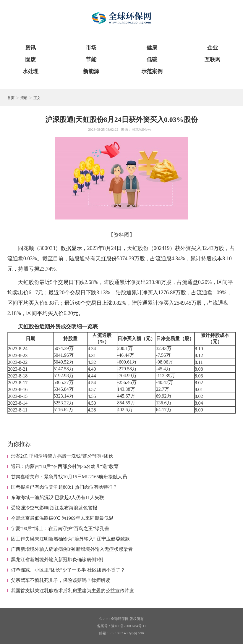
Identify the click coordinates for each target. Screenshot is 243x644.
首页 (11, 98)
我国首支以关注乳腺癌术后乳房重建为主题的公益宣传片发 (72, 591)
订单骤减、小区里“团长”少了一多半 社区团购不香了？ (68, 570)
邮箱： (104, 633)
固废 (30, 59)
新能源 (91, 71)
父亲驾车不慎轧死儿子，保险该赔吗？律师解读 (61, 580)
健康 (152, 48)
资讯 (30, 48)
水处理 (30, 71)
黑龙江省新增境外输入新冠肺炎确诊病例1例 (57, 560)
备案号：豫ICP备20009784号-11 (122, 626)
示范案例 (152, 71)
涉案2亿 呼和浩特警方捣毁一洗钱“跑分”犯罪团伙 (62, 456)
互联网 (213, 59)
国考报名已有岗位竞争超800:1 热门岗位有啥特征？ (64, 487)
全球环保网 (120, 619)
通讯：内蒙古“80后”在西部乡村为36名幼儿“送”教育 (65, 466)
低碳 (152, 59)
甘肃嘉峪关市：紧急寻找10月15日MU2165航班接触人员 (69, 477)
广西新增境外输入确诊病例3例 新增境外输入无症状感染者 (72, 549)
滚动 (24, 98)
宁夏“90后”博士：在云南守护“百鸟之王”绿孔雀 (60, 528)
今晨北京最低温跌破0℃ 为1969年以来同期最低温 (62, 518)
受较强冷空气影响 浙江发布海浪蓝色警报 (54, 508)
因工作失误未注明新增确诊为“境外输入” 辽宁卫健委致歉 (70, 539)
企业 (213, 48)
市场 (91, 48)
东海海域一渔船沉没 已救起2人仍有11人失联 (57, 497)
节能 (91, 59)
